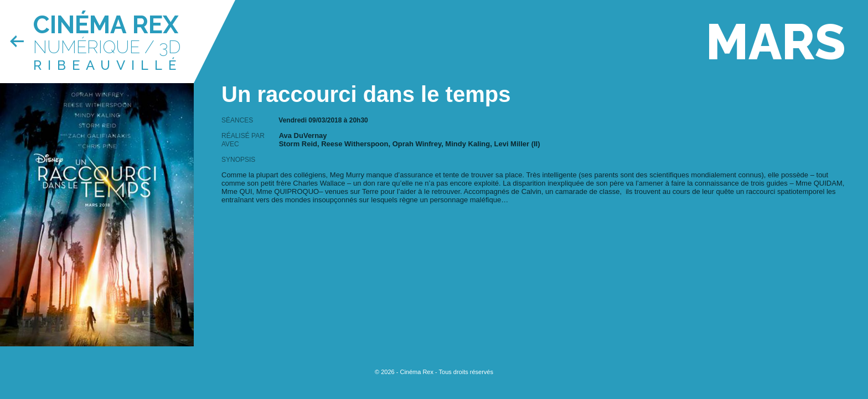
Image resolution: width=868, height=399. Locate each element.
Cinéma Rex (106, 25)
